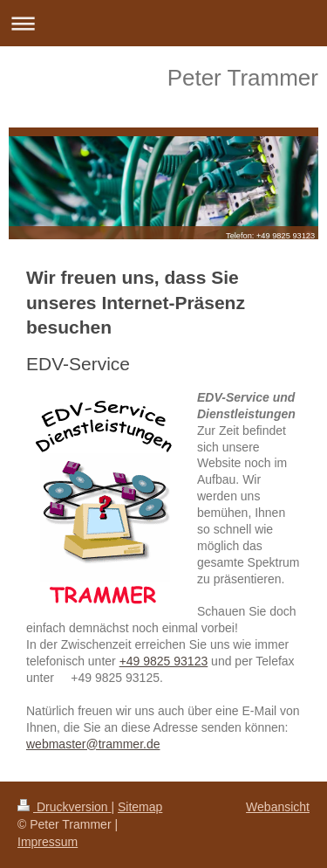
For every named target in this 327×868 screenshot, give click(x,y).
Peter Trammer (243, 78)
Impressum (48, 842)
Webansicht (278, 807)
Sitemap (140, 807)
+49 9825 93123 (164, 661)
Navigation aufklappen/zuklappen (163, 23)
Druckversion (64, 807)
